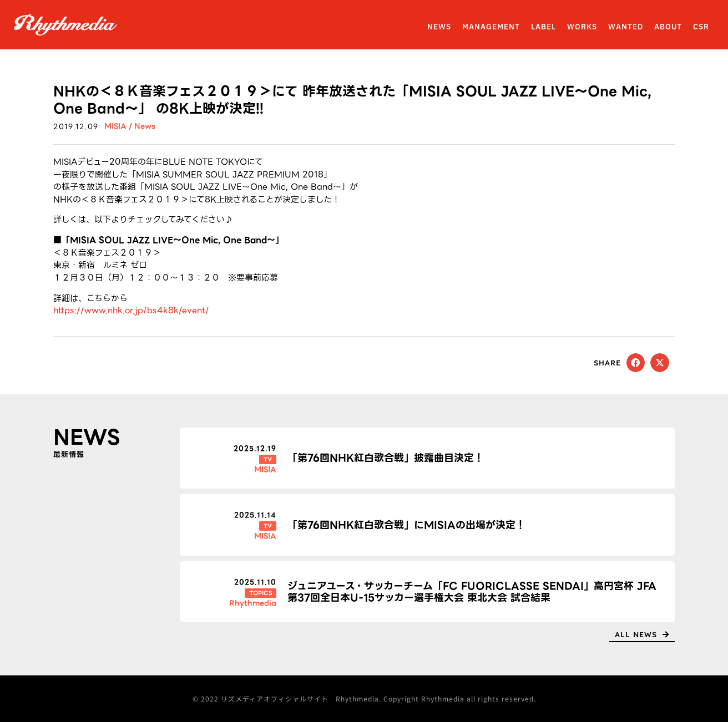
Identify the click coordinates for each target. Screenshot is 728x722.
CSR (701, 27)
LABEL (544, 27)
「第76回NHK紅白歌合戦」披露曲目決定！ (386, 458)
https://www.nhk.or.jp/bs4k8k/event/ (131, 311)
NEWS (439, 27)
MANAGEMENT (491, 27)
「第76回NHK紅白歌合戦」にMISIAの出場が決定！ (406, 525)
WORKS (582, 27)
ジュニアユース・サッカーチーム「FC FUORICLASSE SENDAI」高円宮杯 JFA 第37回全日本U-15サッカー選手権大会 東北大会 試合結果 (472, 592)
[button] (636, 363)
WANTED (626, 27)
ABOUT (668, 27)
